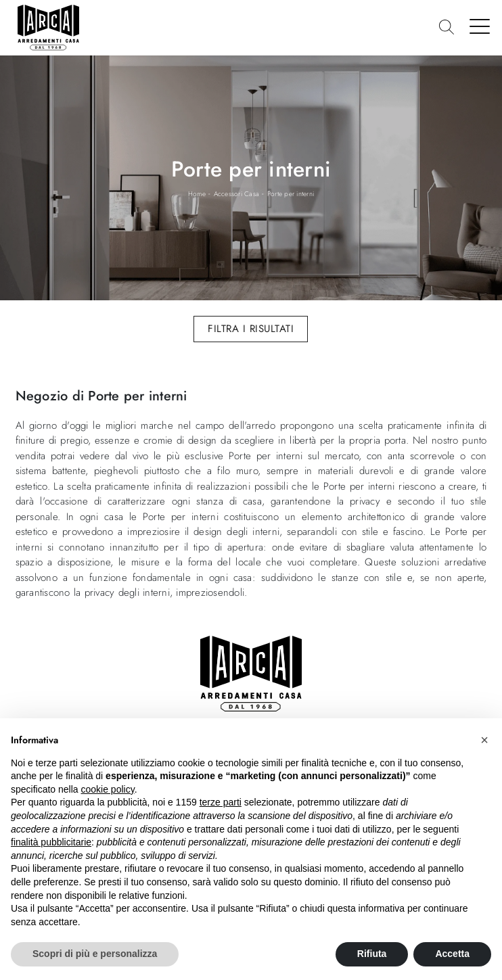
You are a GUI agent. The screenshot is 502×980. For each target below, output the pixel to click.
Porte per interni (291, 194)
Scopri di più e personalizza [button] (95, 954)
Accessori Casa (237, 194)
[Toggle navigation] (480, 26)
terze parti (221, 802)
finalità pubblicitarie (51, 842)
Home (197, 194)
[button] (484, 740)
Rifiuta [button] (372, 954)
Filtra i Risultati (251, 329)
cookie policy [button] (108, 789)
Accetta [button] (452, 954)
